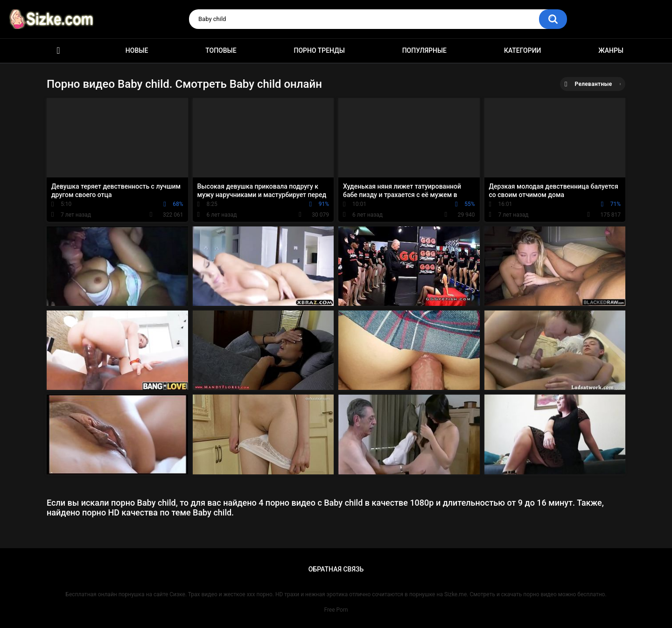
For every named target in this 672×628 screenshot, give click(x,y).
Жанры (611, 50)
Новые (137, 50)
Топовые (221, 50)
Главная (58, 51)
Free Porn (336, 610)
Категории (523, 50)
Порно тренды (319, 50)
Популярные (424, 50)
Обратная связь (336, 569)
